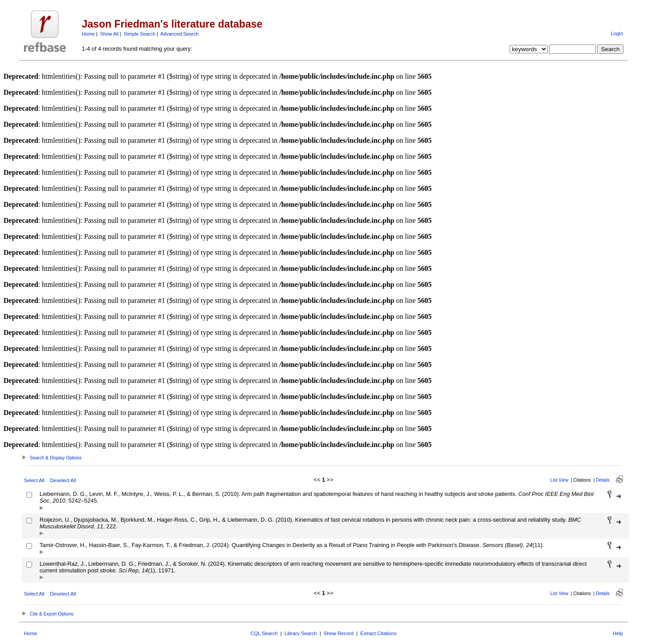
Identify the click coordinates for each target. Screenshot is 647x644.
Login (617, 33)
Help (618, 633)
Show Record (339, 633)
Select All (34, 480)
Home (88, 34)
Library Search (301, 633)
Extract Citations (378, 633)
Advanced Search (180, 34)
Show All (109, 34)
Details (603, 480)
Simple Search (139, 34)
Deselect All (63, 480)
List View (560, 480)
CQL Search (264, 633)
